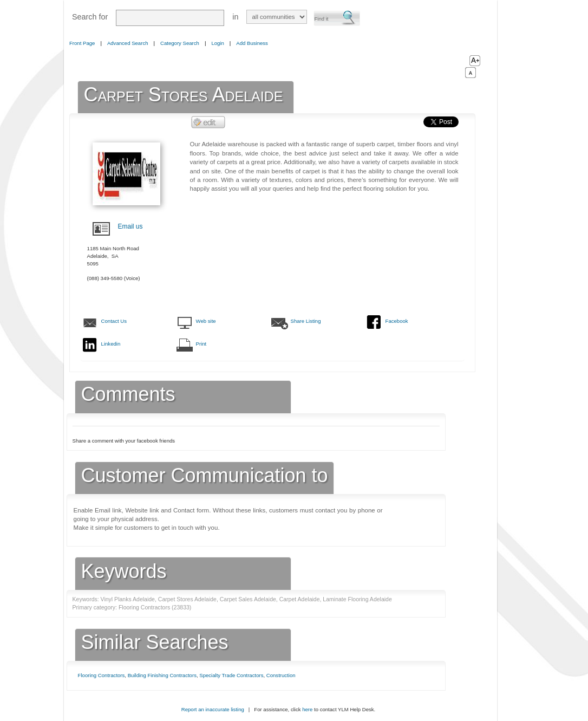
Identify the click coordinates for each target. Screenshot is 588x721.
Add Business (252, 43)
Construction (281, 675)
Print (201, 344)
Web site (206, 321)
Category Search (180, 43)
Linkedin (111, 344)
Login (217, 43)
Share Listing (306, 321)
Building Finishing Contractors (162, 675)
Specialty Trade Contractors (231, 675)
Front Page (82, 43)
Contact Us (114, 321)
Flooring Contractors (102, 675)
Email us (130, 226)
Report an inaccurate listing (213, 709)
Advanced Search (128, 43)
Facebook (397, 321)
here (307, 709)
